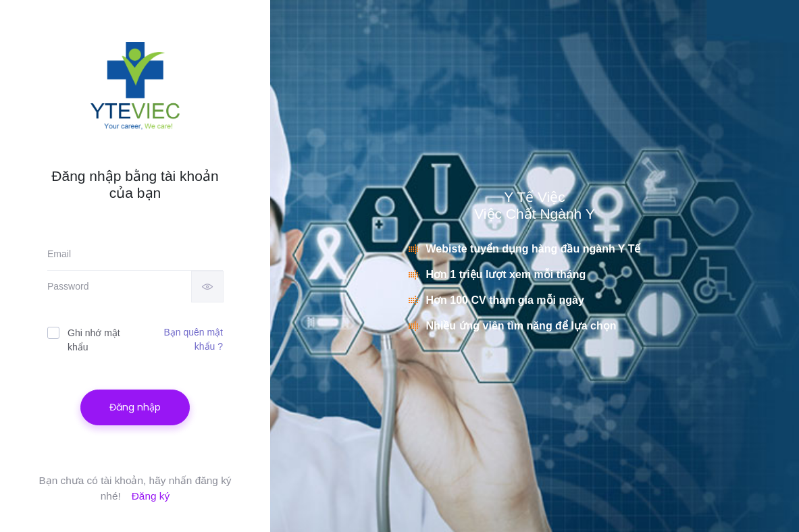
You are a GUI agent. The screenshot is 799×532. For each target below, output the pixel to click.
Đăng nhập (135, 407)
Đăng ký (151, 496)
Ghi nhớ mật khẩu (84, 339)
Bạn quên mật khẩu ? (193, 339)
